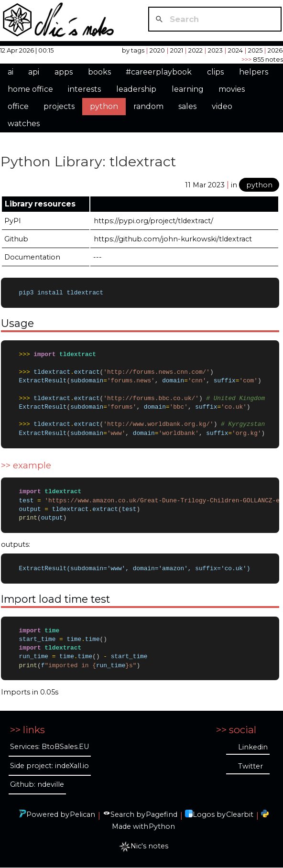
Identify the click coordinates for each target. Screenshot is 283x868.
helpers (254, 72)
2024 (235, 50)
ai (11, 72)
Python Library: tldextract (88, 161)
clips (215, 72)
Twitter (250, 767)
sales (187, 106)
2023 (215, 50)
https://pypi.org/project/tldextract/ (153, 221)
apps (64, 72)
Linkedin (253, 748)
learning (188, 89)
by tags (133, 50)
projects (59, 106)
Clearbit (240, 815)
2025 (255, 50)
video (222, 106)
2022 (196, 50)
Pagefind (162, 815)
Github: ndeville (37, 785)
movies (232, 89)
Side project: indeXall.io (49, 766)
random (148, 106)
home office (30, 89)
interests (84, 89)
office (18, 106)
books (99, 72)
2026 (275, 50)
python (104, 106)
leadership (136, 89)
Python (162, 827)
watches (24, 124)
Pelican (82, 815)
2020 (157, 50)
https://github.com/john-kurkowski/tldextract (173, 239)
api (34, 72)
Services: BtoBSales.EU (49, 747)
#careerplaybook (159, 72)
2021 (177, 50)
